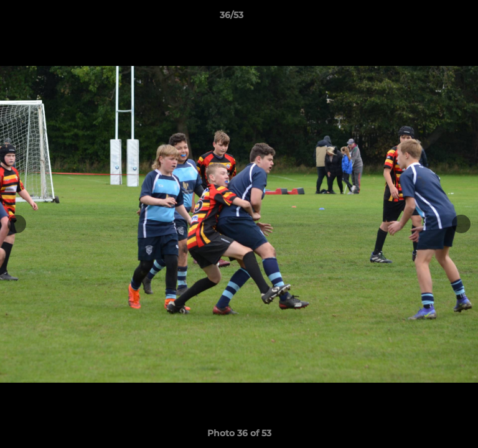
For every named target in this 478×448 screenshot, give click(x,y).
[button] (433, 18)
